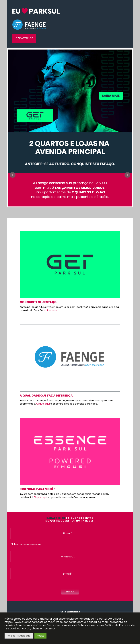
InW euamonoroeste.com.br (36, 11)
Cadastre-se (24, 38)
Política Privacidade (19, 636)
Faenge (29, 25)
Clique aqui (43, 404)
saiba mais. (51, 310)
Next (127, 175)
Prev (13, 175)
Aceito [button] (40, 636)
